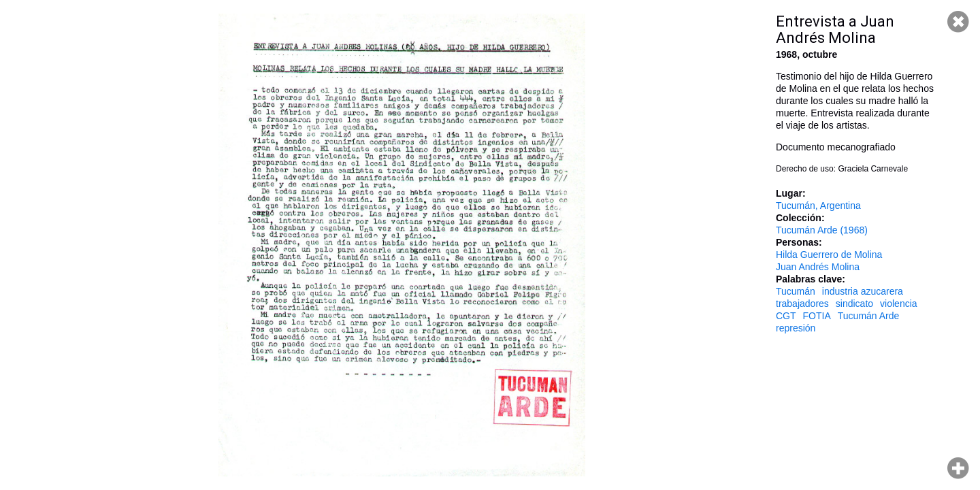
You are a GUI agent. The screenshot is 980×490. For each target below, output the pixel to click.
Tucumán (796, 291)
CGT (786, 316)
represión (796, 328)
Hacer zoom (958, 468)
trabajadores (802, 304)
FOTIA (817, 316)
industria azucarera (863, 291)
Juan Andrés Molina (818, 267)
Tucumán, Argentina (818, 206)
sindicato (854, 304)
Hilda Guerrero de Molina (829, 255)
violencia (898, 304)
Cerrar (958, 22)
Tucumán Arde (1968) (822, 230)
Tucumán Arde (869, 316)
